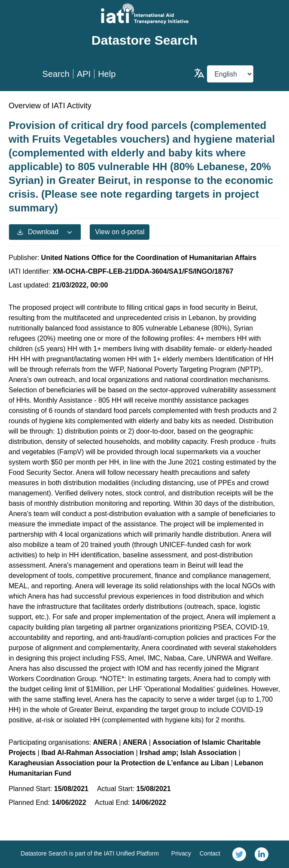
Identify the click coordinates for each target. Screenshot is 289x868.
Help (107, 74)
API (84, 74)
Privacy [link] (181, 853)
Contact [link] (210, 853)
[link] (239, 854)
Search (56, 74)
